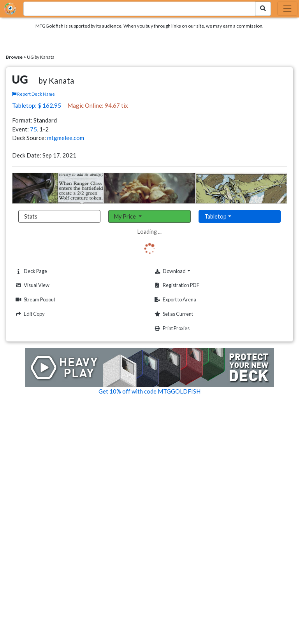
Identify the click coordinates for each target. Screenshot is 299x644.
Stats (31, 216)
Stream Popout (34, 300)
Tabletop (215, 216)
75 (33, 129)
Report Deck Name (33, 94)
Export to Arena (174, 300)
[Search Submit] (263, 9)
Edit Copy (29, 314)
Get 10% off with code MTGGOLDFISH (149, 391)
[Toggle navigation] (287, 9)
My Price (126, 216)
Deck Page (30, 271)
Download (184, 271)
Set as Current (173, 314)
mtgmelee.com (66, 138)
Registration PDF (176, 285)
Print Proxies (171, 328)
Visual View (32, 285)
